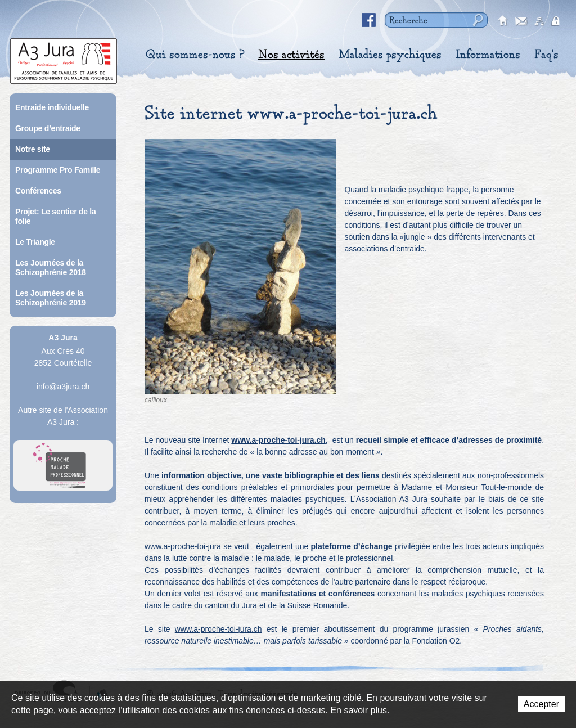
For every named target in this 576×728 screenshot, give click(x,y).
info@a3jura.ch (63, 387)
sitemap (539, 21)
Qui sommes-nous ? (195, 55)
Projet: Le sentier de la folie (55, 216)
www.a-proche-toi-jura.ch (278, 440)
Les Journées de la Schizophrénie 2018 (51, 268)
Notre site (33, 149)
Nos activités (291, 55)
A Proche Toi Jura (63, 465)
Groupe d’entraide (48, 128)
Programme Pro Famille (58, 170)
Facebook (369, 20)
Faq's (546, 55)
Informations (488, 55)
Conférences (38, 191)
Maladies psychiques (390, 55)
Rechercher (477, 20)
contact (521, 21)
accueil (503, 21)
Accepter (541, 704)
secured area (557, 21)
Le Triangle (35, 242)
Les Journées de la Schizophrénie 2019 (51, 298)
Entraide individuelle (52, 107)
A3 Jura (64, 58)
